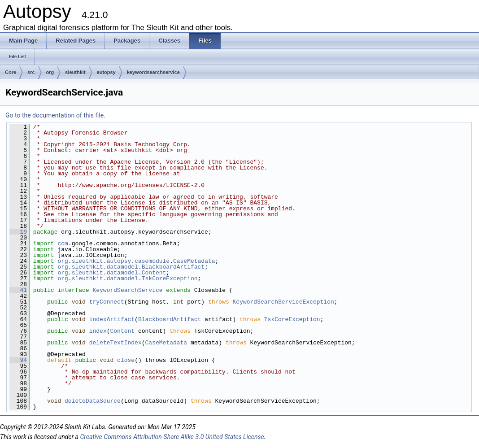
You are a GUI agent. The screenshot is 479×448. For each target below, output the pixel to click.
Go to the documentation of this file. (55, 115)
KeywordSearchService (127, 290)
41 (18, 290)
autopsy (106, 72)
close (126, 360)
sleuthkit (75, 72)
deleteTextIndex (115, 343)
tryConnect (107, 302)
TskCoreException (170, 278)
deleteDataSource (93, 401)
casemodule (152, 261)
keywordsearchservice (153, 72)
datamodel (122, 267)
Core (11, 72)
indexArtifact (112, 319)
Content (154, 273)
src (31, 72)
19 (18, 232)
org (50, 72)
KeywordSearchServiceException (283, 302)
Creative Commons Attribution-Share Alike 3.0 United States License (172, 437)
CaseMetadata (194, 261)
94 (18, 360)
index (98, 331)
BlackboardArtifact (173, 267)
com (63, 244)
